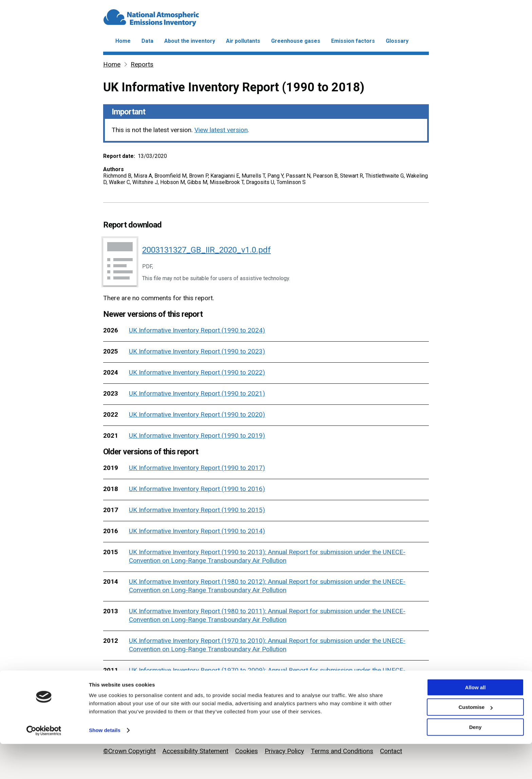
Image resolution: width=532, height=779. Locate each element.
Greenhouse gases (296, 41)
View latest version (221, 130)
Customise (476, 742)
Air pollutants (243, 41)
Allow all (476, 722)
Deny (476, 762)
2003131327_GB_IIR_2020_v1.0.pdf (206, 250)
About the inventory (190, 41)
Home (123, 41)
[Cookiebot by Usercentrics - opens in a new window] (44, 766)
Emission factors (353, 41)
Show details (105, 765)
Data (147, 41)
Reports (142, 64)
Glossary (397, 41)
